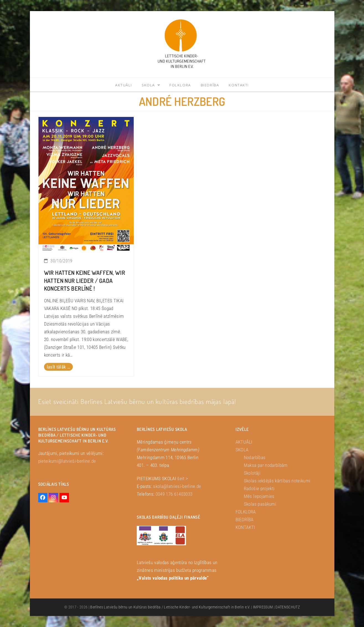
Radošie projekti (259, 488)
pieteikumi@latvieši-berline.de (67, 461)
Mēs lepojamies (259, 496)
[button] (12, 615)
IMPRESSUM (263, 607)
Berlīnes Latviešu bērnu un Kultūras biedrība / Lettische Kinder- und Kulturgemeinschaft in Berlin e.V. (170, 607)
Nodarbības (255, 457)
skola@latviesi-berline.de (177, 486)
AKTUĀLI (244, 442)
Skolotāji (252, 473)
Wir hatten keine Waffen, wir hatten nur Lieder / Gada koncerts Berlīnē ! (85, 281)
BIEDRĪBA (245, 519)
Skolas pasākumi (260, 504)
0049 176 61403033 (174, 494)
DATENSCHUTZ (288, 607)
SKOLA (242, 450)
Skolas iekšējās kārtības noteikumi (277, 481)
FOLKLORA (246, 512)
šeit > (183, 478)
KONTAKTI (245, 527)
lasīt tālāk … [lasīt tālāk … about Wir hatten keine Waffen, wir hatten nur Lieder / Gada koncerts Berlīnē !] (58, 367)
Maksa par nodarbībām (266, 465)
